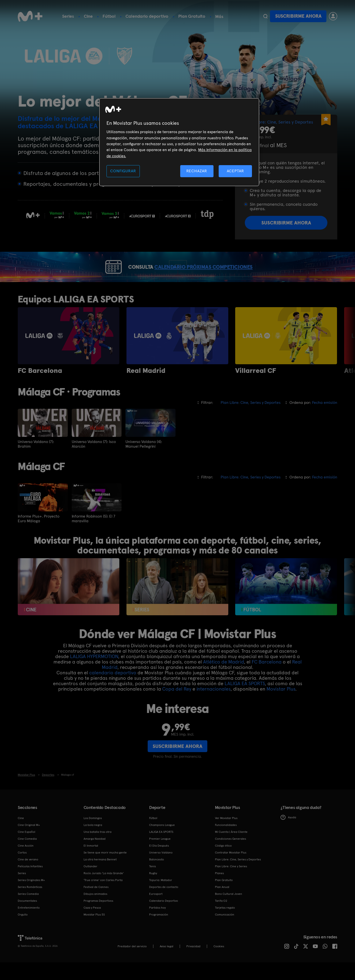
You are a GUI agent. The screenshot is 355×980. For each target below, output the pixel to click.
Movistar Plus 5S (94, 932)
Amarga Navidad (95, 856)
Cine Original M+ (29, 843)
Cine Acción (26, 863)
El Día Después (159, 863)
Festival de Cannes (96, 905)
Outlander (90, 884)
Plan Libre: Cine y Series (231, 884)
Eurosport (156, 912)
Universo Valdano (161, 870)
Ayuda (288, 835)
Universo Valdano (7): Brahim (36, 462)
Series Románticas (30, 905)
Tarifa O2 (221, 918)
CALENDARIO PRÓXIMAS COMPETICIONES (214, 276)
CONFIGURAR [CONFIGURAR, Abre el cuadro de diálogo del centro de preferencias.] (123, 171)
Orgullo (23, 932)
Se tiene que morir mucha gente (105, 870)
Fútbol (109, 16)
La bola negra (93, 843)
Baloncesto (157, 877)
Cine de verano (28, 877)
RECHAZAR (197, 171)
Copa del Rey (177, 707)
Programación (159, 932)
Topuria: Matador (161, 898)
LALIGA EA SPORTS (245, 701)
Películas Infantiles (30, 884)
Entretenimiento (29, 925)
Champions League (162, 843)
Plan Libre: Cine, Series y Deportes (238, 877)
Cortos (22, 870)
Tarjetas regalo (225, 925)
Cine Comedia (27, 856)
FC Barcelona (267, 680)
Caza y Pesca (92, 925)
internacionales (213, 707)
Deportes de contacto (164, 905)
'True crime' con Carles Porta (103, 898)
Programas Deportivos (98, 918)
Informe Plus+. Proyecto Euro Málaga (39, 536)
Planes (219, 891)
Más (219, 16)
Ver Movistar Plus (226, 836)
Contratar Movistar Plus (231, 870)
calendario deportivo (113, 690)
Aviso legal (167, 964)
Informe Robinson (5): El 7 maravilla (94, 536)
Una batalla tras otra (98, 850)
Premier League (160, 856)
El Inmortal (91, 863)
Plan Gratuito (192, 16)
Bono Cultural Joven (229, 912)
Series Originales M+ (31, 898)
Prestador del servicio (132, 964)
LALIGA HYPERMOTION (94, 674)
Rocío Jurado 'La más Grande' (104, 891)
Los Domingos (93, 836)
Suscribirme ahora (298, 16)
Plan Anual (222, 905)
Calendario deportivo (147, 16)
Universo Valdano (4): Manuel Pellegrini (144, 462)
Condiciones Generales (231, 856)
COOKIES (219, 964)
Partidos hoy (157, 925)
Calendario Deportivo (164, 918)
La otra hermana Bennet (100, 877)
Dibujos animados (95, 912)
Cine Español (27, 850)
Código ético (223, 863)
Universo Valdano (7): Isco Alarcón (94, 462)
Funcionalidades (226, 843)
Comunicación (225, 932)
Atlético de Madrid (223, 680)
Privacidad (193, 964)
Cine (88, 16)
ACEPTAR (235, 171)
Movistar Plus (281, 707)
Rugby (153, 891)
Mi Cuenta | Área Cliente (231, 850)
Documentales (27, 918)
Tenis (152, 884)
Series (68, 16)
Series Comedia (28, 912)
